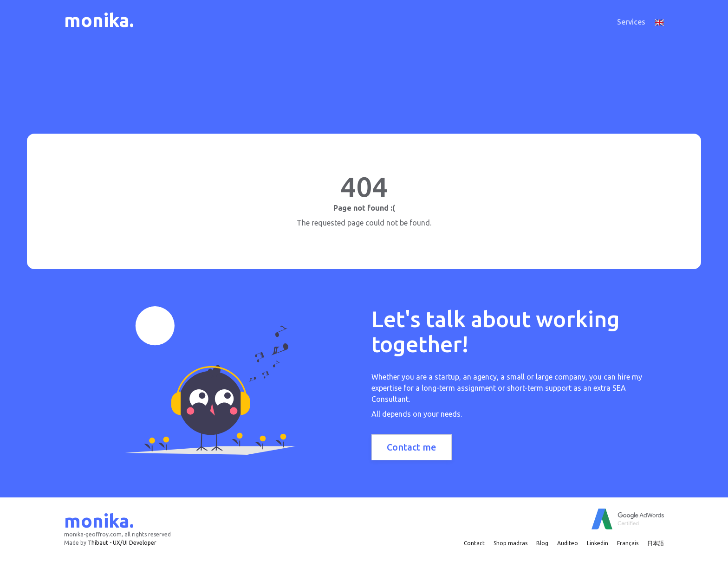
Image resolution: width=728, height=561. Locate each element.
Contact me (412, 447)
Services (631, 22)
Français (628, 543)
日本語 (656, 543)
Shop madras (510, 543)
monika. (99, 20)
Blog (542, 543)
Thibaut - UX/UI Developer (122, 543)
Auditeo (568, 543)
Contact (474, 543)
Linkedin (598, 543)
